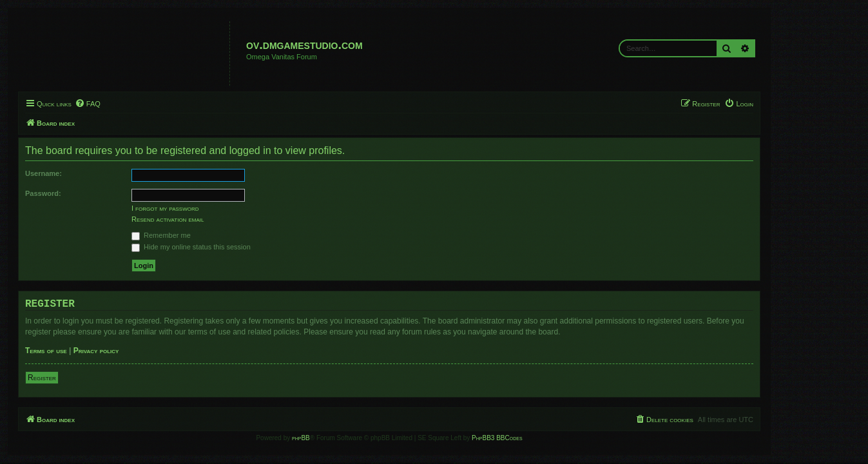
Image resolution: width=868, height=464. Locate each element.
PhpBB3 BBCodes (542, 438)
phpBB (346, 438)
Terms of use (91, 351)
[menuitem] (132, 104)
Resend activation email (213, 219)
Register (87, 378)
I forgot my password (210, 208)
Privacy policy (141, 351)
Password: (88, 193)
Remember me (206, 235)
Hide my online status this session (236, 247)
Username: (89, 173)
